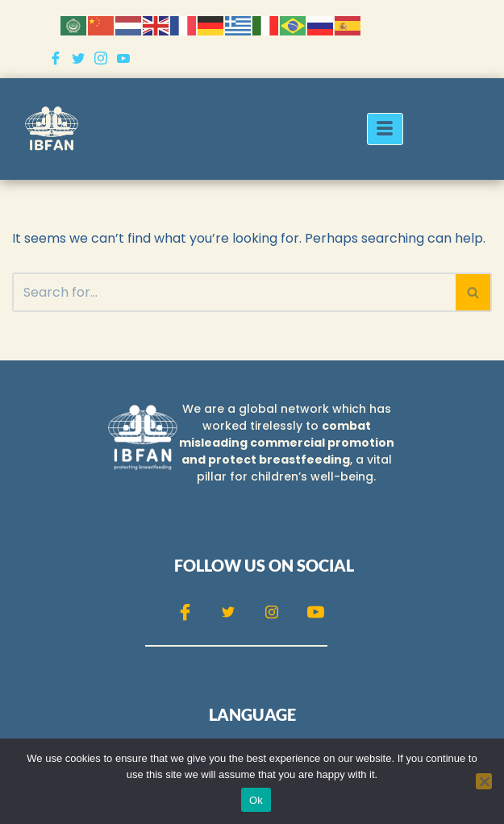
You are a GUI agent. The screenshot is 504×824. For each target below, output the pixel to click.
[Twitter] (78, 58)
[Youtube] (123, 58)
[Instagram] (101, 58)
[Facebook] (56, 58)
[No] (484, 781)
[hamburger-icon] (385, 129)
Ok (256, 800)
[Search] (234, 292)
